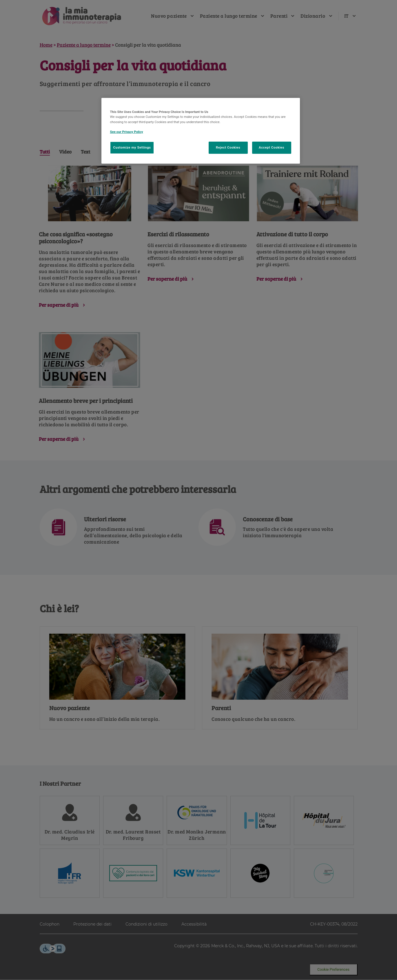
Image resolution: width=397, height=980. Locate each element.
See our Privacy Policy (127, 132)
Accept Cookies (272, 147)
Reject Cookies (228, 147)
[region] (201, 131)
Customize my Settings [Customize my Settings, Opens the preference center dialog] (132, 147)
